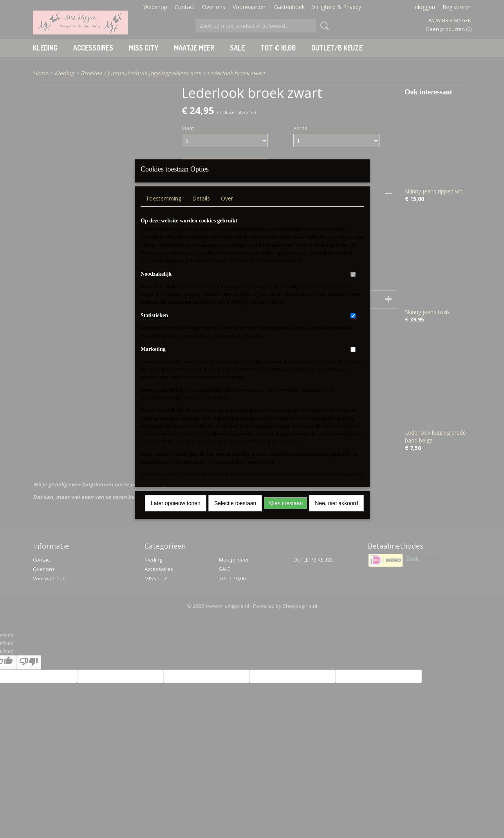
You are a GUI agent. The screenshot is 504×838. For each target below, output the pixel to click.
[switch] (353, 284)
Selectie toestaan (235, 513)
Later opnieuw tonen (176, 513)
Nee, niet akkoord (336, 513)
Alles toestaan (285, 513)
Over (227, 209)
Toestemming (163, 209)
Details (201, 209)
